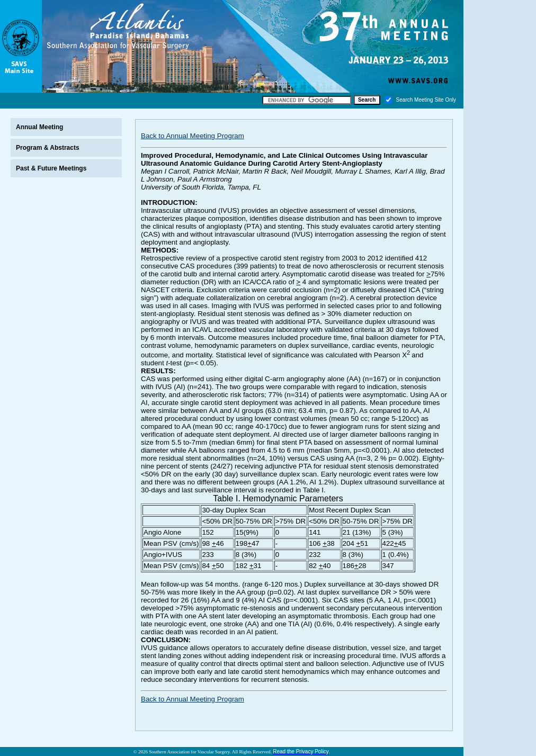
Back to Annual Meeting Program (193, 136)
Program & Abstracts (48, 148)
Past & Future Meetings (51, 168)
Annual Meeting (39, 127)
